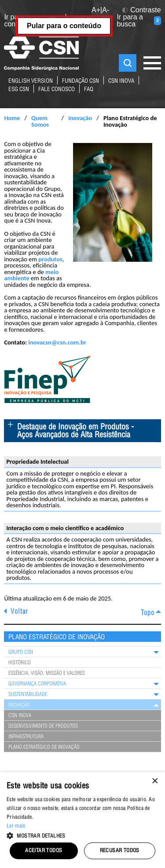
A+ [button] (96, 10)
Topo (148, 614)
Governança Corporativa (37, 684)
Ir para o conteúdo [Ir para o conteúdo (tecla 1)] (30, 21)
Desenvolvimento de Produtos (43, 726)
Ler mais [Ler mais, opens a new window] (16, 826)
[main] (82, 418)
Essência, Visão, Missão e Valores (47, 674)
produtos (50, 259)
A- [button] (106, 10)
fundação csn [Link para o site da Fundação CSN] (81, 82)
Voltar (19, 612)
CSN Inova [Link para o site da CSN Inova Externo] (121, 82)
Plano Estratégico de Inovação (44, 747)
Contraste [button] (141, 10)
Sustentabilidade (28, 695)
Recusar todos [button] (120, 851)
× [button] (155, 782)
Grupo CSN (21, 652)
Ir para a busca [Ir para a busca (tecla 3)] (139, 21)
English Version (31, 82)
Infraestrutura (26, 737)
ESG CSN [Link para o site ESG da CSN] (19, 90)
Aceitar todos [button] (44, 851)
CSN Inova (20, 716)
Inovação (80, 118)
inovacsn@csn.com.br (57, 342)
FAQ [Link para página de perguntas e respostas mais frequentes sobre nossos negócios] (89, 90)
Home (12, 118)
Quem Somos (40, 121)
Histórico (20, 663)
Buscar (128, 63)
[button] (82, 835)
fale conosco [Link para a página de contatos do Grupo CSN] (57, 90)
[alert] (82, 820)
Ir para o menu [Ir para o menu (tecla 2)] (86, 21)
